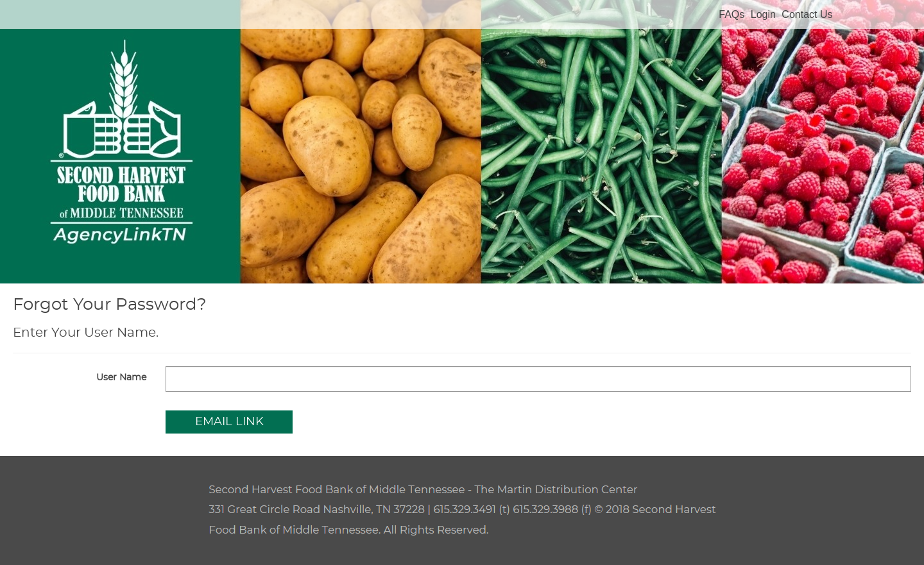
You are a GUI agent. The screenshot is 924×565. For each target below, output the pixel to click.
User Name (121, 378)
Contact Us (807, 14)
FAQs (732, 14)
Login (763, 14)
